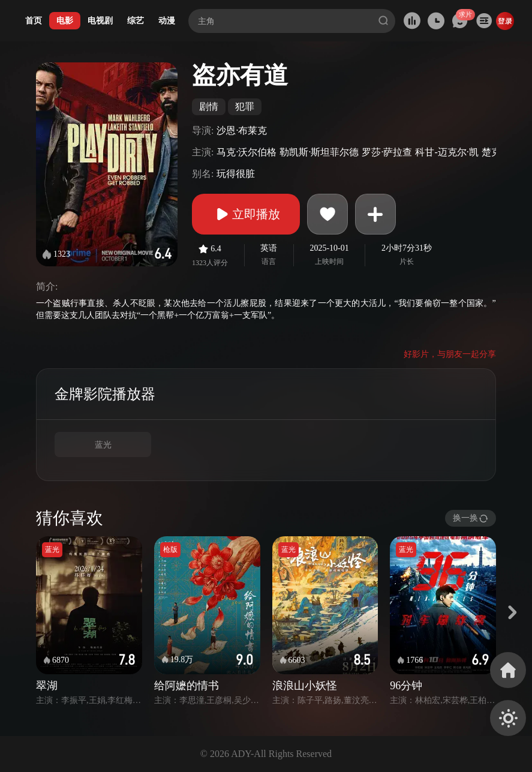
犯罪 (245, 106)
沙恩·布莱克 (242, 130)
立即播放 (246, 214)
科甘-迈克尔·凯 (447, 152)
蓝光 (103, 445)
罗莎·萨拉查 (387, 152)
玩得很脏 (236, 174)
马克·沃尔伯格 (247, 152)
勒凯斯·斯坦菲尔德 (319, 152)
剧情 (209, 106)
